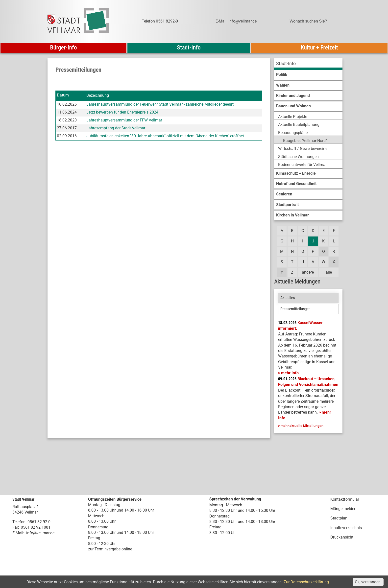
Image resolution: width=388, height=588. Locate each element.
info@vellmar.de (40, 533)
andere (308, 272)
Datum (63, 95)
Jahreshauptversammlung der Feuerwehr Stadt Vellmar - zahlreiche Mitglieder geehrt (160, 104)
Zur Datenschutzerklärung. (307, 582)
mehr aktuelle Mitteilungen (302, 426)
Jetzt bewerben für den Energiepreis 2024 (122, 112)
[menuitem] (308, 64)
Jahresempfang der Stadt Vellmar (116, 128)
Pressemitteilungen (295, 309)
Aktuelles (288, 298)
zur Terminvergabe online (110, 549)
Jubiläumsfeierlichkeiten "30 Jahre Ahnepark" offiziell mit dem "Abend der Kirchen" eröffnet (165, 136)
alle (329, 272)
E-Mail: (18, 533)
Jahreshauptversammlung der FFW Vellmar (124, 120)
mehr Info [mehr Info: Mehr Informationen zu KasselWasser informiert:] (290, 373)
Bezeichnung (98, 95)
